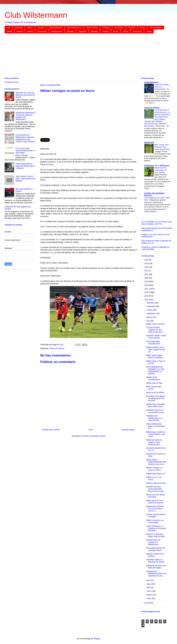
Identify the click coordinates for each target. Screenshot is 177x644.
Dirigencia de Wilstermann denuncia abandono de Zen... (156, 574)
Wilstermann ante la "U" (156, 474)
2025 (147, 260)
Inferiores (70, 31)
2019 (147, 281)
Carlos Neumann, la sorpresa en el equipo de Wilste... (156, 528)
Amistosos (19, 28)
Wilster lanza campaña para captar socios (155, 405)
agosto (150, 317)
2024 (147, 263)
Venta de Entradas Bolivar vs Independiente (162, 87)
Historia (30, 31)
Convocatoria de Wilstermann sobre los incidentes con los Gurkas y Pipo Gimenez (25, 138)
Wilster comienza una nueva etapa (155, 521)
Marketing (94, 31)
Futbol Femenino (156, 28)
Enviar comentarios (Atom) (94, 436)
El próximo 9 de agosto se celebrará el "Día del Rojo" (156, 398)
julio (148, 321)
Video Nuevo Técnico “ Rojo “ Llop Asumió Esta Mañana (25, 179)
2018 (147, 285)
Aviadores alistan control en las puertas (156, 337)
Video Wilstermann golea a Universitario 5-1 (156, 426)
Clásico (30, 28)
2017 (147, 289)
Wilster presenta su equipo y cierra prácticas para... (154, 442)
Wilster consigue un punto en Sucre (154, 469)
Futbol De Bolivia (152, 108)
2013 (147, 603)
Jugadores (82, 31)
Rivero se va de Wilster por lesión (156, 496)
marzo (149, 591)
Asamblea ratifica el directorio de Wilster (155, 561)
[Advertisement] (84, 56)
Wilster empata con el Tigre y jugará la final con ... (156, 349)
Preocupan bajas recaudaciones (153, 343)
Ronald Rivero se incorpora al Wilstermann (153, 542)
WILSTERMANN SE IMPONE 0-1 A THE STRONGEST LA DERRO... (155, 370)
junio (149, 580)
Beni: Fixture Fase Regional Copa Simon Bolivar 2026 (162, 147)
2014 (147, 300)
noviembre (151, 306)
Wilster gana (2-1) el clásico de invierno (155, 502)
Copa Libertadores (55, 28)
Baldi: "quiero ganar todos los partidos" (155, 356)
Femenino (132, 28)
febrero (150, 595)
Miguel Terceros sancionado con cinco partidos (161, 170)
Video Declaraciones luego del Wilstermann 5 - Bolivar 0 (25, 166)
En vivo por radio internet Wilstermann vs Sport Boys (25, 151)
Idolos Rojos (42, 31)
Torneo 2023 (137, 31)
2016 (147, 292)
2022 (147, 271)
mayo (149, 584)
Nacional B (149, 142)
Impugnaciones (57, 31)
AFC (9, 28)
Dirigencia (106, 28)
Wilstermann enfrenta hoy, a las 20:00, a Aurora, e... (155, 509)
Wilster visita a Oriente (155, 324)
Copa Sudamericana (74, 28)
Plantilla (106, 31)
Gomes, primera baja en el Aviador (156, 516)
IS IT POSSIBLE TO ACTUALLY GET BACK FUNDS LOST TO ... (157, 223)
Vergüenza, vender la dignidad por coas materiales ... (156, 248)
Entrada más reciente (51, 430)
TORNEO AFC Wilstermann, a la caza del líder (154, 418)
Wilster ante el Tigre (154, 383)
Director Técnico (92, 28)
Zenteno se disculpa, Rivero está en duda (155, 535)
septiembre (151, 313)
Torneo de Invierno (57, 348)
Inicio (91, 430)
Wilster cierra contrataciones (153, 378)
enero (149, 598)
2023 (147, 267)
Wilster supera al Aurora (156, 483)
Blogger (97, 639)
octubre (150, 310)
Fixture (142, 28)
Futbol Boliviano (152, 82)
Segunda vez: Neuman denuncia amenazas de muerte (25, 95)
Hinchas (20, 31)
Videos (149, 31)
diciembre (151, 303)
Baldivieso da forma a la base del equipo (156, 567)
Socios (116, 31)
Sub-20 (125, 31)
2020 (147, 278)
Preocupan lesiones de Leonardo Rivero (155, 549)
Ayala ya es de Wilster (155, 392)
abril (148, 588)
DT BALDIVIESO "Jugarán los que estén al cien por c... (155, 330)
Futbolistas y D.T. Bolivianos (157, 166)
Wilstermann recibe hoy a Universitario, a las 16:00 (156, 434)
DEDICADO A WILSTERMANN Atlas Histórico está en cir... (156, 462)
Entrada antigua (128, 430)
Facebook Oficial (11, 82)
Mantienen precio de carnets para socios (155, 411)
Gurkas (10, 31)
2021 (147, 274)
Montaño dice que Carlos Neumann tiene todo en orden (155, 489)
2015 (147, 296)
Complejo (41, 28)
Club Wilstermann (36, 15)
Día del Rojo (119, 28)
